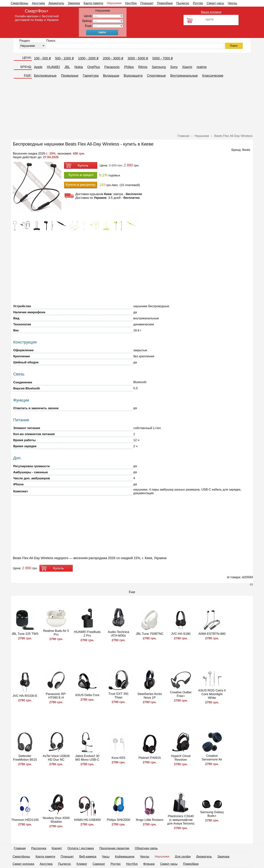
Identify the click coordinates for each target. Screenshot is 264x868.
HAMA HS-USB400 (87, 820)
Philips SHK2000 (118, 820)
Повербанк (165, 3)
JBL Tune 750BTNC (150, 634)
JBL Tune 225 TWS (25, 634)
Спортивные (156, 76)
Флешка (149, 864)
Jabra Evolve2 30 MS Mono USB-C (87, 758)
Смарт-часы (215, 3)
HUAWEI (53, 67)
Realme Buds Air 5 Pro (56, 633)
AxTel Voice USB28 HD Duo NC (56, 758)
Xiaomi (187, 67)
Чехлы (232, 3)
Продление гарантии (114, 848)
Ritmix (143, 67)
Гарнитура (91, 76)
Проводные (70, 76)
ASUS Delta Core (87, 695)
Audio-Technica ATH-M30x (118, 634)
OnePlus (94, 67)
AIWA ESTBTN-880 (212, 634)
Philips (129, 67)
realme (202, 67)
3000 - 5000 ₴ (138, 58)
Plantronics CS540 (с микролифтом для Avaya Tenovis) (181, 820)
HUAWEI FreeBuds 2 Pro (87, 634)
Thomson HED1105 (25, 820)
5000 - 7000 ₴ (163, 58)
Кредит (57, 848)
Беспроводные (45, 76)
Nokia (79, 67)
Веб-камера (88, 857)
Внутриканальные (184, 76)
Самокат (99, 864)
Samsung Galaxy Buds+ (212, 814)
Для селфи (183, 857)
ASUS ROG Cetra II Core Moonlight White (212, 694)
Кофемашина (125, 857)
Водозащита (133, 76)
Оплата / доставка (81, 848)
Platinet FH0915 (150, 758)
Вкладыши (111, 76)
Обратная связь (146, 848)
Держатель (56, 3)
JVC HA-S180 (181, 634)
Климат (82, 864)
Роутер (198, 3)
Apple (38, 67)
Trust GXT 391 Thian (119, 696)
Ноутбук (131, 3)
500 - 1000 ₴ (64, 58)
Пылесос (183, 3)
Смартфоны (20, 3)
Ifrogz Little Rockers (150, 820)
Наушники (114, 3)
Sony (174, 67)
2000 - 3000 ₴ (113, 58)
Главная (20, 848)
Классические (213, 76)
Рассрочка (39, 848)
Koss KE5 (119, 758)
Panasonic (112, 67)
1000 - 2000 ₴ (88, 58)
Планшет (147, 3)
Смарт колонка (23, 864)
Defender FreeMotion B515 (25, 758)
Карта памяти (93, 3)
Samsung (159, 67)
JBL (67, 67)
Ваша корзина (211, 12)
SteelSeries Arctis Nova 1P (150, 696)
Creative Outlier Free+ (181, 694)
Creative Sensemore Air (212, 758)
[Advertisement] (132, 107)
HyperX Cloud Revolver (181, 758)
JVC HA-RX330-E (25, 696)
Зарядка (74, 3)
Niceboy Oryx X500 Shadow (56, 820)
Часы (106, 857)
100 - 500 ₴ (42, 58)
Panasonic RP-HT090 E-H (56, 696)
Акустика (38, 3)
